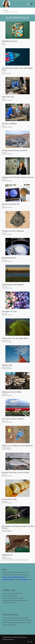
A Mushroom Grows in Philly (12, 392)
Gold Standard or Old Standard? (13, 285)
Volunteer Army (7, 365)
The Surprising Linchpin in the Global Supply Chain (17, 69)
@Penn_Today (7, 577)
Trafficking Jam (7, 555)
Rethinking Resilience (9, 258)
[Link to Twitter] (28, 642)
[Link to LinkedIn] (31, 642)
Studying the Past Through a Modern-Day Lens (18, 177)
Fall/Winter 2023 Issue (10, 41)
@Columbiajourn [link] (23, 579)
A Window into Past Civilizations (13, 231)
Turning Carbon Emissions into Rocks (15, 150)
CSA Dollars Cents (9, 311)
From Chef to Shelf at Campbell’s (13, 419)
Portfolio (5, 10)
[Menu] (31, 4)
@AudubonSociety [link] (8, 579)
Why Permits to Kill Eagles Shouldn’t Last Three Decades (18, 527)
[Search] (27, 4)
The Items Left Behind (9, 124)
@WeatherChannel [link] (18, 577)
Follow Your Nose (8, 97)
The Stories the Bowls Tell (11, 204)
